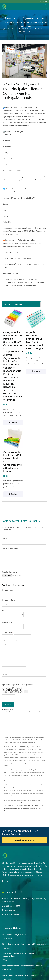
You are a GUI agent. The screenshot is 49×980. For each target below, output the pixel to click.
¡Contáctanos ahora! (24, 840)
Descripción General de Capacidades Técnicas (22, 966)
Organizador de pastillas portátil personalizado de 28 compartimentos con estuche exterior (13, 462)
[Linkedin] (8, 881)
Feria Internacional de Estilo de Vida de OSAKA (22, 976)
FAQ (28, 26)
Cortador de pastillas (10, 806)
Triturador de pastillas (37, 806)
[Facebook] (3, 881)
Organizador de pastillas (23, 806)
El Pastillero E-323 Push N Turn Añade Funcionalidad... (18, 955)
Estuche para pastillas (17, 803)
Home (23, 26)
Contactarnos (8, 811)
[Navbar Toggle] (45, 7)
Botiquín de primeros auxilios (26, 808)
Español (45, 2)
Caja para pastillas (29, 803)
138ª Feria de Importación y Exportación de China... (24, 944)
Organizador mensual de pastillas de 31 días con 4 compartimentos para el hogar (35, 340)
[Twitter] (5, 881)
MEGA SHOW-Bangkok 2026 (14, 935)
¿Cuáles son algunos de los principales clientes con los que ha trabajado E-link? (24, 30)
